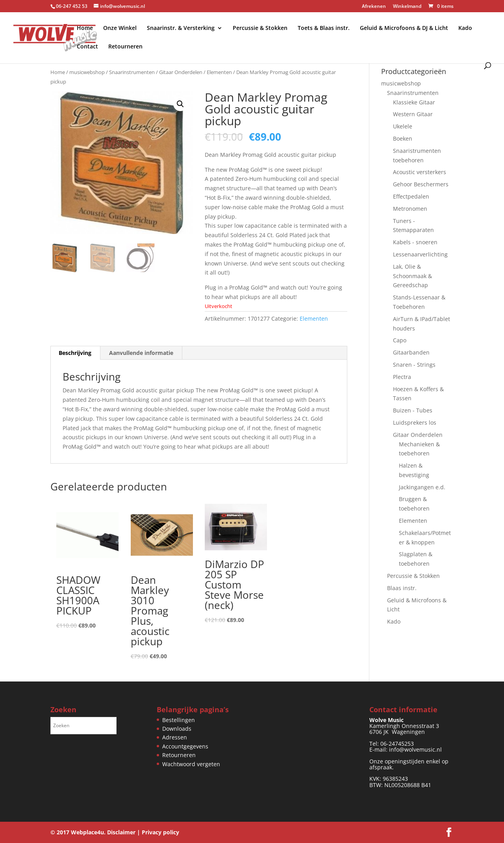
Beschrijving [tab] (75, 353)
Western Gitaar (413, 114)
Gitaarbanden (411, 352)
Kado (465, 28)
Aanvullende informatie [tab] (141, 353)
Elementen (219, 72)
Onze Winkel (120, 28)
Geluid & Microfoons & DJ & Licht (404, 28)
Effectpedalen (411, 196)
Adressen (175, 737)
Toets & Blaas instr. (324, 28)
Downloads (177, 729)
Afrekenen (374, 7)
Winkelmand (407, 7)
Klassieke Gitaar (414, 102)
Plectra (402, 377)
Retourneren (125, 47)
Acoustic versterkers (420, 172)
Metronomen (410, 209)
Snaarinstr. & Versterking (181, 28)
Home (85, 28)
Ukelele (403, 126)
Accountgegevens (185, 746)
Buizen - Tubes (413, 410)
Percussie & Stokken (260, 28)
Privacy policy (160, 832)
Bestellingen (179, 720)
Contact (87, 47)
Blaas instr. (402, 588)
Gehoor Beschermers (421, 184)
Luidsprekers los (415, 422)
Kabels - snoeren (415, 242)
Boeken (403, 138)
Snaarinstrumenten (132, 72)
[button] (180, 104)
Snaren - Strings (414, 365)
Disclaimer (121, 832)
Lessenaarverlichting (420, 254)
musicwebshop (87, 72)
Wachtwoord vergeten (191, 764)
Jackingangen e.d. (422, 487)
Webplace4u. (88, 832)
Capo (400, 340)
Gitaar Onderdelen (181, 72)
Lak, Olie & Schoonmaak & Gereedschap (412, 276)
